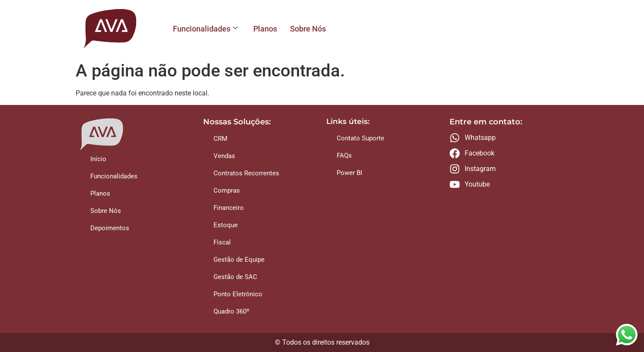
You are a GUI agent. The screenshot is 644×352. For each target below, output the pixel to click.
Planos (265, 29)
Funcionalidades (205, 29)
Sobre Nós (308, 29)
